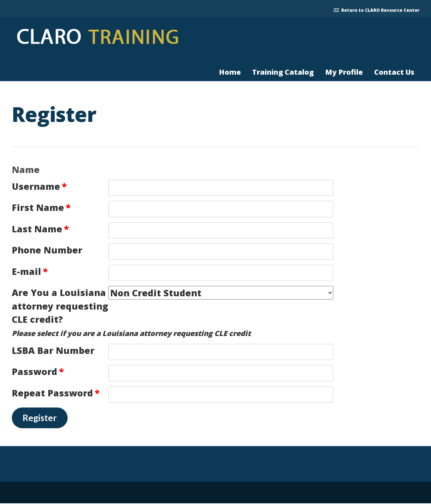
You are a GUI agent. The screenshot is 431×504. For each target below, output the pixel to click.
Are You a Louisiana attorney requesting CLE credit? (60, 306)
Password (38, 371)
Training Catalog (283, 72)
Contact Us (394, 72)
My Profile (344, 72)
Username (39, 186)
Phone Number (47, 250)
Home (230, 72)
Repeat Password (56, 393)
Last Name (40, 229)
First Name (41, 207)
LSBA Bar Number (53, 350)
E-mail (30, 271)
